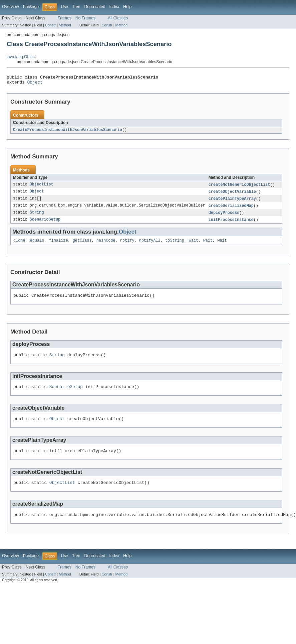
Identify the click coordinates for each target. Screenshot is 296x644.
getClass (82, 245)
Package (31, 7)
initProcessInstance (231, 224)
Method (65, 25)
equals (37, 245)
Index (114, 7)
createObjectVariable (232, 195)
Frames (65, 18)
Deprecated (95, 7)
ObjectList (42, 187)
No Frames (85, 18)
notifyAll (150, 245)
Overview (11, 7)
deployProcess (224, 217)
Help (127, 7)
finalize (59, 245)
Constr (50, 25)
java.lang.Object (21, 57)
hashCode (106, 245)
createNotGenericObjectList (239, 187)
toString (175, 245)
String (37, 217)
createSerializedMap (231, 209)
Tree (76, 7)
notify (127, 245)
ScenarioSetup (45, 224)
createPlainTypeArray (232, 202)
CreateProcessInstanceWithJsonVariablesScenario (68, 132)
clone (19, 245)
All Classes (118, 18)
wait (194, 245)
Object (35, 84)
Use (64, 7)
